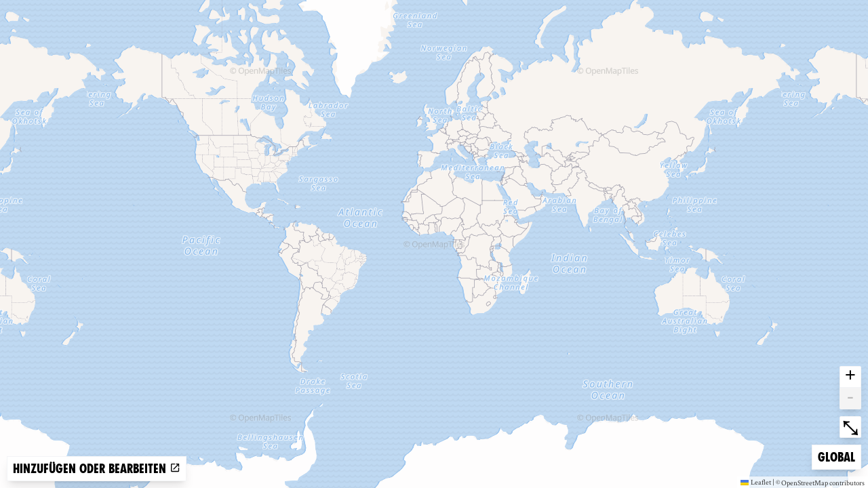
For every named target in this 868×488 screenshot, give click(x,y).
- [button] (850, 399)
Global (839, 456)
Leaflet (756, 482)
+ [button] (850, 377)
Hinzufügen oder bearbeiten (97, 469)
